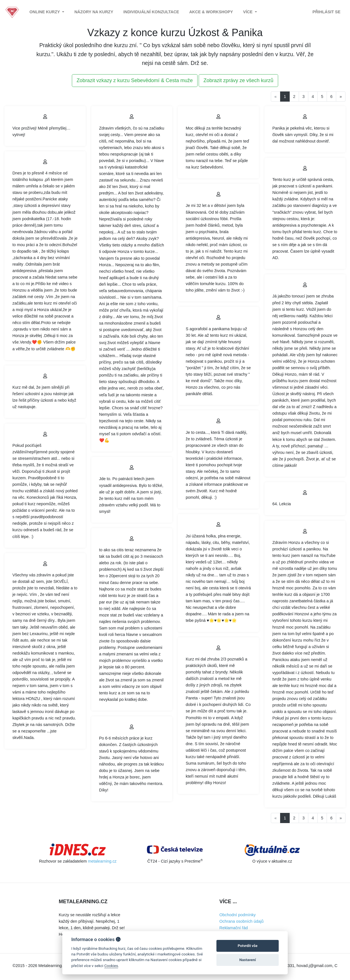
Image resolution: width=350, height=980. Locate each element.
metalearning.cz (102, 861)
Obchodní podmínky (238, 915)
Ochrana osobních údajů (242, 921)
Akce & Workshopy (211, 12)
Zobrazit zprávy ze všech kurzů (238, 80)
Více (249, 12)
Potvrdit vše (248, 946)
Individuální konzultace (151, 12)
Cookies (111, 966)
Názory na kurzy (94, 12)
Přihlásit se (326, 12)
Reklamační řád (234, 928)
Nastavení (248, 960)
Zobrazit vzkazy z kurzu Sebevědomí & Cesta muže (135, 80)
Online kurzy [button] (45, 12)
